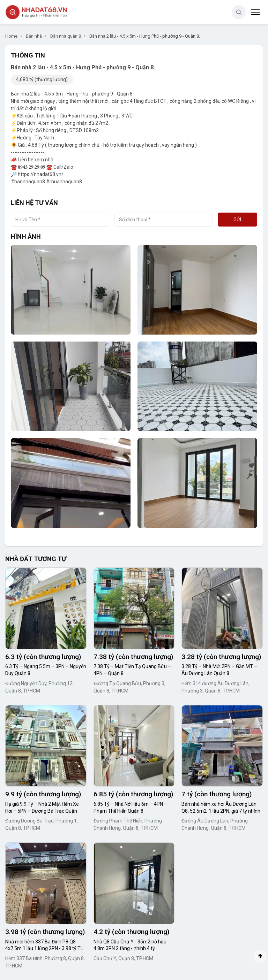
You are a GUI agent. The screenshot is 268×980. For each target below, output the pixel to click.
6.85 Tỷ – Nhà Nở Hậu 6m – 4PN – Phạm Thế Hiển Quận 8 (130, 807)
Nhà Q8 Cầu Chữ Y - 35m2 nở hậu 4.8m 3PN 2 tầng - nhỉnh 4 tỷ (130, 945)
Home (11, 36)
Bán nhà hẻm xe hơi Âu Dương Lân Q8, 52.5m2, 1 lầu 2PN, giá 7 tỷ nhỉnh (221, 807)
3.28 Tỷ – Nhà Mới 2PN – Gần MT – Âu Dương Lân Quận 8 (219, 670)
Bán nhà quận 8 (66, 36)
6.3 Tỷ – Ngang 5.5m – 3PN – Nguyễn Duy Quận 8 (46, 670)
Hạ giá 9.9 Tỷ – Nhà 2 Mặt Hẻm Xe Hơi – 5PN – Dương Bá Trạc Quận (42, 807)
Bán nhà (34, 36)
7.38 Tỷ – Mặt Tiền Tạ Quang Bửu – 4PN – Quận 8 (132, 670)
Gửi (237, 220)
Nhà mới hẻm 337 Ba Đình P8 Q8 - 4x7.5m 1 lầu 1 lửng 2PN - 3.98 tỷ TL (44, 945)
